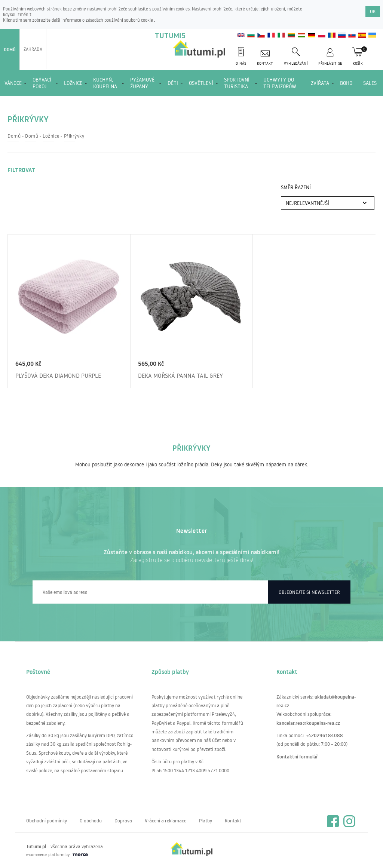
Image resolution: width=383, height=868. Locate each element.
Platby (206, 821)
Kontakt (233, 821)
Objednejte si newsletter (309, 592)
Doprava (123, 821)
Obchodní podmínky (47, 821)
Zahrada (33, 49)
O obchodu (91, 821)
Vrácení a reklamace (166, 821)
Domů (10, 50)
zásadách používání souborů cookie (120, 20)
